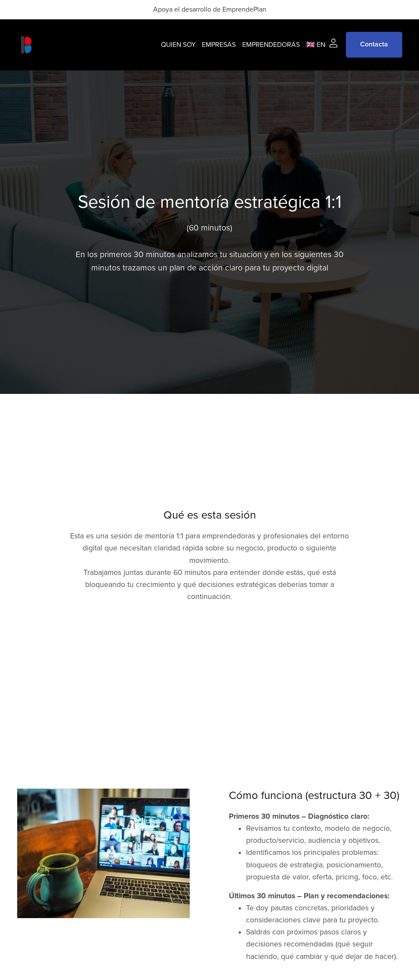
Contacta (374, 44)
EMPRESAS (219, 44)
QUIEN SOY (178, 44)
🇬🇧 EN (316, 44)
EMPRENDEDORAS (271, 44)
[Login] (333, 43)
